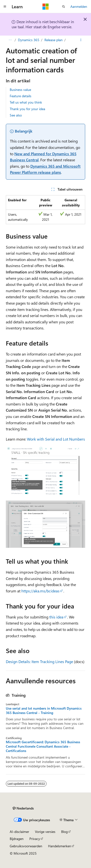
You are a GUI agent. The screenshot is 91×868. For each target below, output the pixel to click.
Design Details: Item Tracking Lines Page (39, 661)
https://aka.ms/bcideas (40, 591)
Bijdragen (17, 839)
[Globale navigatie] (5, 7)
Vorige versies (45, 832)
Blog (64, 832)
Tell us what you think (26, 102)
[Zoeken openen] (64, 7)
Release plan (54, 40)
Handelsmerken (60, 846)
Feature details (21, 96)
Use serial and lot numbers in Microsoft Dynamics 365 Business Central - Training (44, 711)
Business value (20, 90)
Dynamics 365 (29, 40)
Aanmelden (79, 6)
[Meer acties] (81, 40)
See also (16, 115)
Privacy (35, 839)
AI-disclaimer (19, 832)
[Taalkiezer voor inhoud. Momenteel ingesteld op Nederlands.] (23, 808)
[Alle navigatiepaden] (10, 40)
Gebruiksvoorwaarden (26, 846)
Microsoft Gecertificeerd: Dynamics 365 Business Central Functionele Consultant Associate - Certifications (43, 746)
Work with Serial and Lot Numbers (56, 439)
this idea (56, 617)
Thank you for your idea (27, 109)
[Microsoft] (46, 7)
